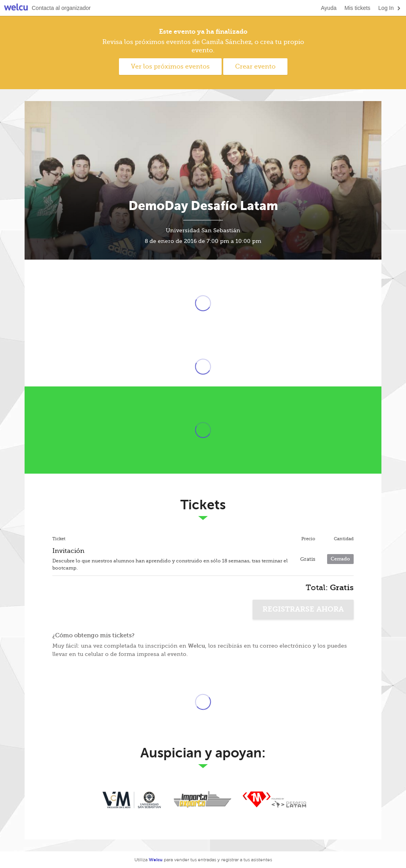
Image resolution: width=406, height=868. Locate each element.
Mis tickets (357, 8)
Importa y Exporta (203, 800)
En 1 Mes (274, 800)
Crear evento (255, 67)
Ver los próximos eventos (170, 67)
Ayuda (328, 8)
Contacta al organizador (61, 8)
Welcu (16, 8)
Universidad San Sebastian (132, 800)
